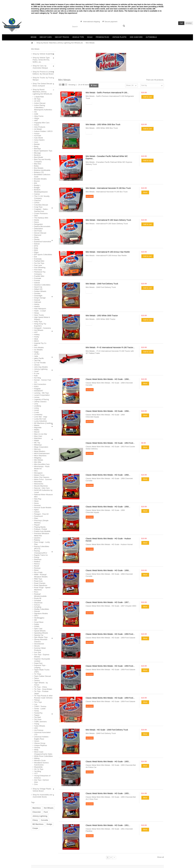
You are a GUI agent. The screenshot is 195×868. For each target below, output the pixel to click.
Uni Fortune (39, 730)
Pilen (36, 518)
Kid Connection (40, 384)
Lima (36, 404)
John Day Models (41, 367)
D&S (36, 216)
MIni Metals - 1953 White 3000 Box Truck (103, 124)
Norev (36, 503)
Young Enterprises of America (42, 777)
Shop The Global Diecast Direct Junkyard (42, 85)
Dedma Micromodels (42, 226)
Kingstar (37, 389)
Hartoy (37, 304)
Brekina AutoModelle (42, 170)
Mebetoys (38, 445)
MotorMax (38, 482)
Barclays (38, 149)
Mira (36, 471)
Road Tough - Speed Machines (42, 589)
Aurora (37, 133)
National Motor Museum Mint (43, 496)
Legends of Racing (41, 399)
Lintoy (36, 408)
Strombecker (39, 644)
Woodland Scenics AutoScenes (41, 764)
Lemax (37, 397)
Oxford (37, 512)
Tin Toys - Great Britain (43, 689)
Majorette (38, 428)
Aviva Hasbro (39, 140)
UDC (36, 728)
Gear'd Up (38, 287)
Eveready (38, 259)
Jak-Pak (37, 360)
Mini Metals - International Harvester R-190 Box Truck (108, 188)
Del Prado (38, 231)
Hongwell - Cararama (42, 328)
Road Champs (40, 583)
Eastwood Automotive (43, 242)
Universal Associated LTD (42, 733)
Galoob (37, 283)
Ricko (36, 570)
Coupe (35, 828)
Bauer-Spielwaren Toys (43, 151)
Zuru (36, 784)
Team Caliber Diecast (43, 676)
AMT (36, 120)
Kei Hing (37, 378)
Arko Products (40, 127)
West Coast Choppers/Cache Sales (43, 753)
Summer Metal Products (40, 649)
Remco (37, 564)
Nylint (36, 510)
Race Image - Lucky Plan (42, 543)
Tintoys (37, 700)
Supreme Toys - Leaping (40, 666)
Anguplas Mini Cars (42, 123)
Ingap (36, 352)
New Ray (38, 499)
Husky (37, 337)
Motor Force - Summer (43, 479)
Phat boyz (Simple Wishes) (41, 522)
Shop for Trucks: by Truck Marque (43, 79)
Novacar (37, 505)
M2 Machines (38, 824)
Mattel (36, 440)
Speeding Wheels (41, 633)
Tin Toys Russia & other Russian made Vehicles (43, 697)
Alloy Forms (39, 116)
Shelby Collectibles (42, 609)
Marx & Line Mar (41, 434)
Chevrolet (37, 812)
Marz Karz (38, 436)
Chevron (37, 200)
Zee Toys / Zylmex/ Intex (42, 781)
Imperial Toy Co (40, 343)
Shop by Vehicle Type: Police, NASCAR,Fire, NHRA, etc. (41, 60)
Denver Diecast (40, 233)
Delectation (39, 229)
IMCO (36, 341)
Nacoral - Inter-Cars (42, 488)
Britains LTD (39, 172)
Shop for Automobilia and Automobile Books (42, 796)
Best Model (39, 157)
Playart (37, 525)
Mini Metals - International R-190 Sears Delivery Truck (108, 220)
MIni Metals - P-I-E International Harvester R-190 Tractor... (110, 347)
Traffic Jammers (40, 722)
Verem (37, 741)
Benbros (37, 155)
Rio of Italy (38, 572)
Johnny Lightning (41, 369)
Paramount (38, 516)
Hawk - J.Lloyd (40, 311)
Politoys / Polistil (40, 529)
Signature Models (41, 613)
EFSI (36, 246)
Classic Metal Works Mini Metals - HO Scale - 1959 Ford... (110, 634)
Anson (37, 125)
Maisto (37, 425)
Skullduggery (39, 618)
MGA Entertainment (42, 453)
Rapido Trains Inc (41, 555)
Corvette (44, 820)
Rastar (37, 557)
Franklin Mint (39, 276)
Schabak (38, 600)
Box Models (39, 168)
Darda (36, 220)
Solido (37, 624)
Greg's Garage (40, 298)
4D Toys (37, 99)
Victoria (37, 748)
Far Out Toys (39, 263)
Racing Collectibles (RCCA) (42, 548)
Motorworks (39, 484)
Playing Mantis (40, 527)
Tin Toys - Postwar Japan (41, 692)
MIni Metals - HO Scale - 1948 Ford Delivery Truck (107, 730)
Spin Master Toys (41, 637)
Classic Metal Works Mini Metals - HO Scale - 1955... (108, 762)
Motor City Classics (42, 477)
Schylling (38, 607)
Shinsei (37, 611)
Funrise (37, 280)
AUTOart (38, 136)
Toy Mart (38, 717)
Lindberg (38, 406)
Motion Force (39, 475)
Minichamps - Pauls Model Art (42, 468)
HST (36, 332)
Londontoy (38, 415)
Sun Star (38, 652)
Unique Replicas (41, 745)
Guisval (37, 300)
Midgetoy (38, 458)
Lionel (36, 410)
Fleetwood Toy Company (40, 273)
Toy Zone (38, 719)
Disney (37, 239)
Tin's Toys (38, 702)
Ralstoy (37, 540)
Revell (37, 566)
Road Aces (38, 581)
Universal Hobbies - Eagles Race (42, 738)
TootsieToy (38, 713)
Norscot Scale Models (43, 508)
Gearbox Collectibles (42, 285)
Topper (37, 715)
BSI (36, 183)
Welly (36, 750)
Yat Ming (38, 771)
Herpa (36, 313)
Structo (37, 646)
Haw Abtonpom (40, 309)
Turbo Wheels (40, 726)
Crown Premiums (41, 213)
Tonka (36, 711)
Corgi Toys (38, 207)
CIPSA (37, 203)
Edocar (37, 244)
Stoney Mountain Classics (41, 640)
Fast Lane (38, 265)
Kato (36, 376)
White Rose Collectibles (43, 756)
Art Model (38, 129)
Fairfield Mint (39, 261)
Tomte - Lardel (40, 709)
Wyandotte (38, 767)
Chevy (35, 820)
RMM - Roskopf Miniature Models (41, 576)
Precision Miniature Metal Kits (42, 535)
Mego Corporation (41, 447)
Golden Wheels (40, 291)
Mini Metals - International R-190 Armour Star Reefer (108, 252)
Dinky (36, 237)
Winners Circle (40, 760)
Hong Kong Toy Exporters (40, 325)
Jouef (36, 371)
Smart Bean (39, 622)
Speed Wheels (40, 631)
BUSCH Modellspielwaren (41, 191)
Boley (36, 166)
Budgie (37, 188)
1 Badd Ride (39, 97)
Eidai (36, 248)
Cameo (37, 194)
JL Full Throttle (40, 363)
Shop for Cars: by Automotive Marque (40, 67)
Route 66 (38, 598)
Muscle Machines (41, 486)
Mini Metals (39, 460)
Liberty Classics (40, 402)
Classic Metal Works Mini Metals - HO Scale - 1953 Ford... (110, 443)
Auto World (38, 138)
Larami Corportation (42, 395)
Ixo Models (38, 350)
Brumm (37, 181)
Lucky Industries (40, 421)
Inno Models (39, 348)
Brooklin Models (40, 179)
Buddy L (37, 185)
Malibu (37, 430)
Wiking (37, 758)
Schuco (37, 605)
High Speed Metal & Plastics (42, 318)
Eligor (36, 252)
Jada (36, 356)
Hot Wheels (39, 330)
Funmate (38, 278)
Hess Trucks (39, 315)
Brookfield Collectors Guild (42, 176)
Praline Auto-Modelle (42, 531)
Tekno (36, 678)
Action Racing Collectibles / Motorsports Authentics (43, 108)
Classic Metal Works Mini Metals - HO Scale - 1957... (108, 602)
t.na (36, 704)
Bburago (37, 153)
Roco (36, 592)
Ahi (35, 112)
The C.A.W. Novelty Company (42, 197)
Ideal (36, 339)
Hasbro (37, 306)
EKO (36, 250)
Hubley (37, 335)
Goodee (37, 293)
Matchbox (38, 438)
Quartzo (37, 538)
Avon (36, 142)
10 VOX (37, 101)
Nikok (36, 501)
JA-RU (37, 354)
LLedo (37, 412)
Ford (46, 812)
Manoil (37, 432)
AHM (36, 114)
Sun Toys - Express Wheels (42, 656)
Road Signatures (41, 585)
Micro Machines (40, 456)
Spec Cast (38, 629)
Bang (36, 146)
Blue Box (38, 164)
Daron (36, 222)
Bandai (37, 144)
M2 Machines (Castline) (43, 423)
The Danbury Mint (41, 218)
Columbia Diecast (41, 205)
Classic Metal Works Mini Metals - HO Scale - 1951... (108, 825)
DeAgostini (38, 224)
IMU (36, 345)
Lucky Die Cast (40, 419)
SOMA (37, 626)
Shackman (38, 603)
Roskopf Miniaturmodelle (40, 595)
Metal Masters (40, 451)
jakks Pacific (39, 358)
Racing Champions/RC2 (41, 552)
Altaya (37, 118)
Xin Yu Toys (39, 769)
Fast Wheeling (40, 268)
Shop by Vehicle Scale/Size (43, 54)
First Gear (38, 270)
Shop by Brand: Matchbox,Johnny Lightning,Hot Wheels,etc (60, 43)
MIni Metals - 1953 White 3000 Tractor (102, 316)
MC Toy (37, 443)
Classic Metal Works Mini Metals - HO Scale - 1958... (108, 379)
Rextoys (37, 568)
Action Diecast (40, 103)
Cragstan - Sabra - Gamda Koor (41, 210)
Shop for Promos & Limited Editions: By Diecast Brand (43, 73)
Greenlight (38, 296)
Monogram (38, 473)
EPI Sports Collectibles (43, 255)
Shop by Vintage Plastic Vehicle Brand (42, 790)
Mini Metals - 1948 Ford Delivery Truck (102, 284)
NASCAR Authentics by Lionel (43, 491)
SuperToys (38, 663)
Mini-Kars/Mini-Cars (42, 464)
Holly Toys (38, 322)
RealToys (38, 559)
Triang (37, 724)
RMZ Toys (38, 579)
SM (35, 620)
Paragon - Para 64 (41, 514)
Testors (37, 680)
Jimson (37, 365)
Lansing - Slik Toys (41, 393)
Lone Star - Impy (41, 417)
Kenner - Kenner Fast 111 (43, 381)
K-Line (37, 373)
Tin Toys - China (40, 687)
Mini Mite (38, 462)
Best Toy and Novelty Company (42, 160)
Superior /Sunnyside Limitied (42, 660)
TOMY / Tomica (40, 706)
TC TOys (38, 674)
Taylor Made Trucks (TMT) (42, 671)
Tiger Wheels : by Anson (41, 684)
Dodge (49, 824)
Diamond (38, 235)
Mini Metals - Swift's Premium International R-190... (107, 93)
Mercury (37, 449)
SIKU (36, 616)
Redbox (37, 562)
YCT (36, 773)
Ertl (35, 257)
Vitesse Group (40, 743)
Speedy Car (39, 635)
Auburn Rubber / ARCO (43, 131)
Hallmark (38, 302)
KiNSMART (39, 391)
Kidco (36, 386)
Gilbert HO (38, 289)
